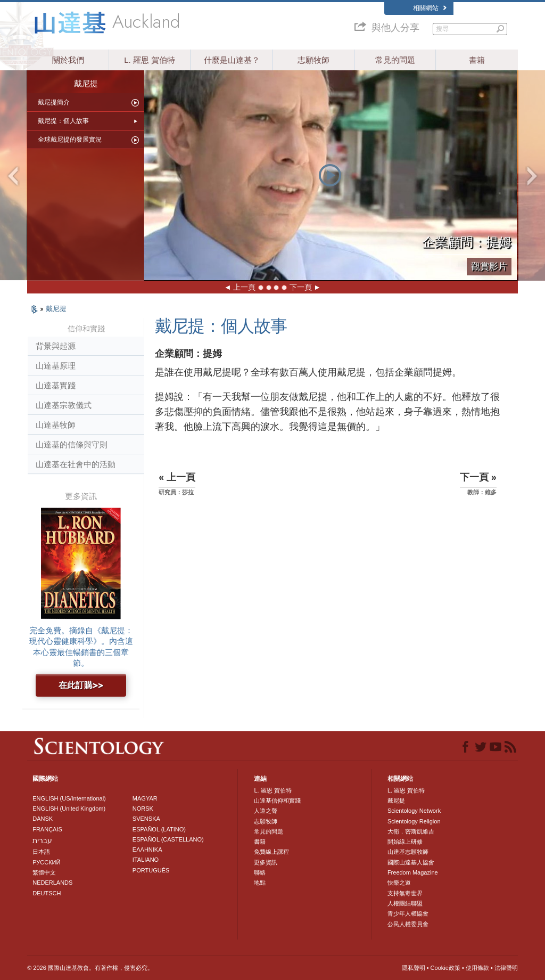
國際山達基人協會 (411, 862)
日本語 (41, 852)
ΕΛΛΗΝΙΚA (147, 850)
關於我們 (68, 60)
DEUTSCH (47, 893)
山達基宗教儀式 (64, 405)
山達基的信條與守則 (72, 444)
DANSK (43, 819)
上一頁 (244, 287)
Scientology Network (414, 811)
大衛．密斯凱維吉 (411, 831)
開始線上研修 (405, 842)
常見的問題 (395, 60)
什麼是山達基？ (232, 60)
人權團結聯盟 (405, 903)
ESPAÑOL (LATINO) (159, 829)
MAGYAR (145, 798)
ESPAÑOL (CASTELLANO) (168, 839)
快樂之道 (399, 883)
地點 (260, 883)
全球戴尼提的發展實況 (70, 140)
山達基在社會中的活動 (76, 464)
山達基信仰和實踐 (277, 801)
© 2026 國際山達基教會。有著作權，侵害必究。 (90, 968)
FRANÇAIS (47, 829)
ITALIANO (146, 860)
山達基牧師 (56, 425)
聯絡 (260, 872)
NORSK (143, 808)
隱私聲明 (414, 968)
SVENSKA (146, 819)
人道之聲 (266, 811)
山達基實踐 (56, 385)
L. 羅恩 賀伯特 (150, 60)
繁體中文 (44, 872)
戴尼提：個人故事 (63, 121)
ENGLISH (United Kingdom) (69, 808)
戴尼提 (56, 309)
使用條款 (477, 968)
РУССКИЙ (46, 862)
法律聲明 (506, 968)
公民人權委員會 (408, 924)
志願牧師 (313, 60)
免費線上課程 (271, 852)
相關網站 (430, 8)
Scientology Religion (414, 821)
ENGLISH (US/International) (69, 798)
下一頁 (301, 287)
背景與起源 (56, 346)
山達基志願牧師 (408, 852)
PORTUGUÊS (151, 870)
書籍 (477, 60)
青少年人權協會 (408, 913)
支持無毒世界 (405, 893)
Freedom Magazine (413, 872)
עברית (42, 840)
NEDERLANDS (52, 883)
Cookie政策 (445, 968)
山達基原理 (56, 366)
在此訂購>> (81, 685)
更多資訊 (266, 862)
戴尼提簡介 (54, 102)
